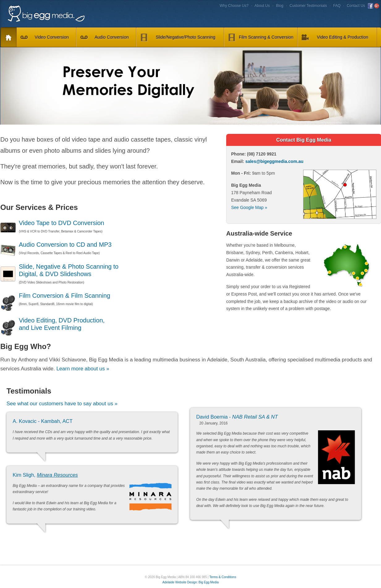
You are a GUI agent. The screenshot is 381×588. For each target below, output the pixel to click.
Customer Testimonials (308, 6)
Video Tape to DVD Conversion (52, 223)
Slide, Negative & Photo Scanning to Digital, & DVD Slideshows (59, 271)
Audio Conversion (105, 38)
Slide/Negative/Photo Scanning (178, 38)
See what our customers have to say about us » (62, 404)
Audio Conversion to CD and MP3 (56, 245)
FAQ (337, 6)
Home (6, 38)
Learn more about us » (83, 369)
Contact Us (356, 6)
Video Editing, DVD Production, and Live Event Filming (53, 324)
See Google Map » (249, 207)
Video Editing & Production (335, 38)
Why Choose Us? (234, 6)
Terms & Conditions (223, 577)
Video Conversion (45, 38)
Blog (280, 6)
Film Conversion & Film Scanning (55, 296)
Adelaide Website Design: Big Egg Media (190, 582)
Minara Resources (57, 475)
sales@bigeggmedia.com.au (274, 161)
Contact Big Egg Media (304, 140)
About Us (262, 6)
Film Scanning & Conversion (261, 38)
